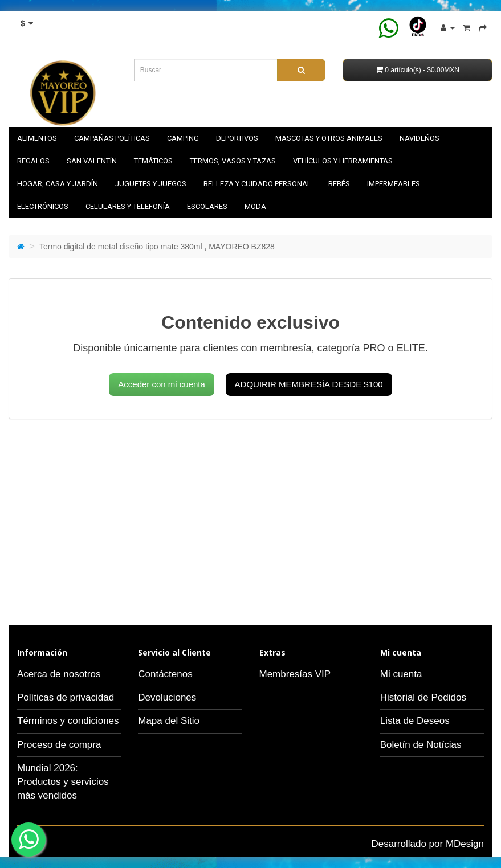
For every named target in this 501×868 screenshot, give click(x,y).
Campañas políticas (112, 138)
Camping (183, 138)
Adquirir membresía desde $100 (309, 384)
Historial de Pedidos (423, 697)
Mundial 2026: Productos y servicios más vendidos (63, 782)
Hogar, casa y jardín (58, 184)
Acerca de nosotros (59, 674)
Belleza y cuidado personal (257, 184)
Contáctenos (165, 674)
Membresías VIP (295, 674)
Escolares (207, 206)
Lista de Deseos (415, 721)
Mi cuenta (401, 674)
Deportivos (237, 138)
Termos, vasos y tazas (233, 161)
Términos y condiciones (68, 721)
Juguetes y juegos (151, 184)
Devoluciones (167, 697)
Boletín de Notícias (421, 745)
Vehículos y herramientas (343, 161)
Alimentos (37, 138)
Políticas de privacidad (66, 697)
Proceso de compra (59, 745)
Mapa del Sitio (169, 721)
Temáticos (153, 161)
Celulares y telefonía (128, 206)
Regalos (33, 161)
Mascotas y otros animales (329, 138)
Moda (255, 206)
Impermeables (394, 184)
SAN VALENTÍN (92, 161)
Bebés (339, 184)
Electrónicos (43, 206)
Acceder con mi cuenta (162, 384)
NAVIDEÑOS (419, 138)
